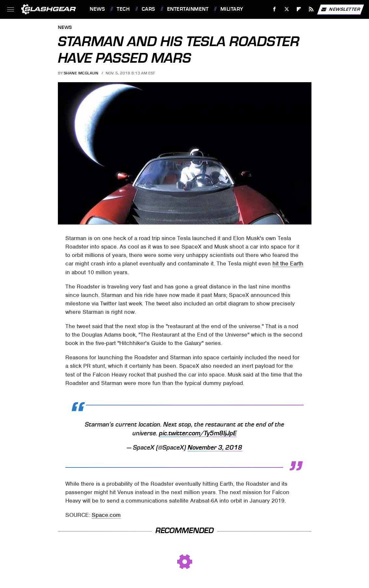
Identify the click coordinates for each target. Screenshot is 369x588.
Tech (123, 9)
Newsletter (340, 9)
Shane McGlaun (81, 73)
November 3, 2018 (215, 448)
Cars (148, 9)
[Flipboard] (299, 9)
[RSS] (311, 9)
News (97, 9)
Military (232, 9)
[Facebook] (275, 9)
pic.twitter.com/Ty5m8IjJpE (198, 433)
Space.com (106, 515)
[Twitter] (287, 9)
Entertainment (188, 9)
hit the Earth (288, 263)
